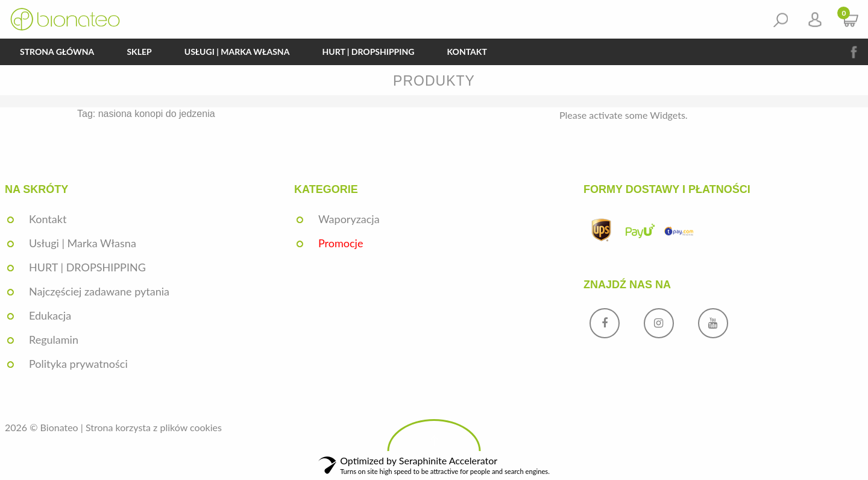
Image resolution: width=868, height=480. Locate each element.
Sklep (139, 52)
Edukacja (50, 315)
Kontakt (467, 52)
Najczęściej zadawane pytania (99, 291)
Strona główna (57, 52)
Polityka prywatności (78, 364)
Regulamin (54, 339)
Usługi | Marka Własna (237, 52)
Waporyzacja (349, 219)
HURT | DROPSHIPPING (368, 52)
